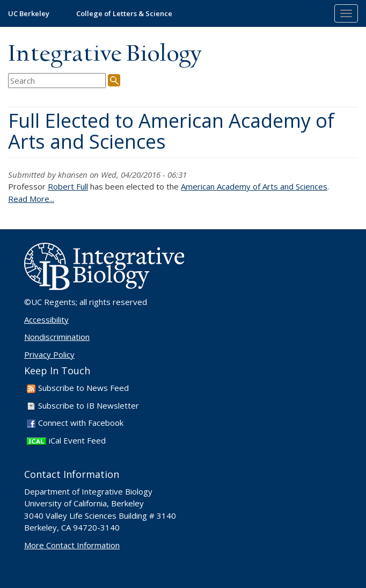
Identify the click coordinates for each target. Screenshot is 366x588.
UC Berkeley (29, 13)
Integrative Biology (105, 55)
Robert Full (68, 186)
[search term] (57, 81)
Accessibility (46, 320)
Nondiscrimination (57, 337)
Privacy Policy (49, 354)
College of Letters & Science (124, 13)
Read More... (31, 199)
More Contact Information (72, 545)
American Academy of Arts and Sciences (254, 186)
